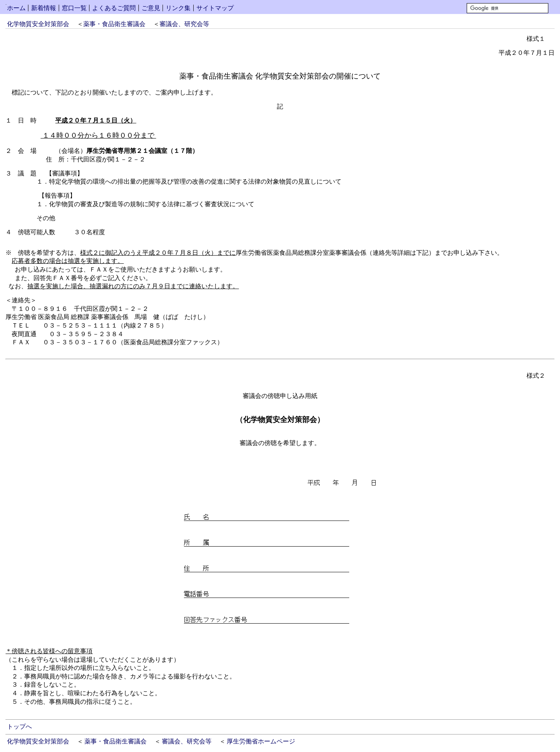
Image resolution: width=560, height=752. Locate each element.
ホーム (16, 8)
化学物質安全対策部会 (38, 24)
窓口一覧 (74, 8)
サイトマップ (215, 8)
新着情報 (44, 8)
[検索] (507, 8)
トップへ (19, 727)
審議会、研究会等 (184, 24)
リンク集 (178, 8)
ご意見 (151, 8)
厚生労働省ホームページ (261, 741)
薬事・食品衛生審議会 (114, 24)
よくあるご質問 (114, 8)
